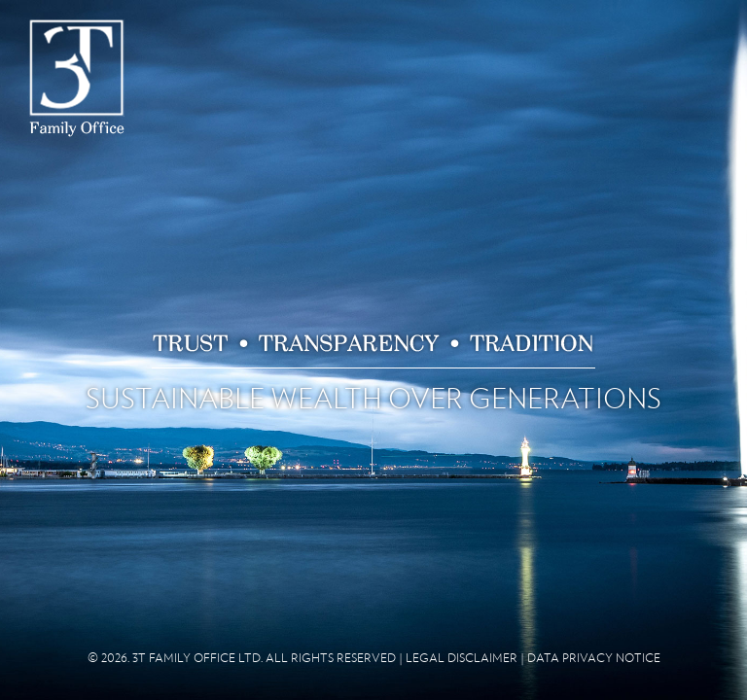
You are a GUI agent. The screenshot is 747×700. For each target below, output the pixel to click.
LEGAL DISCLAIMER (462, 658)
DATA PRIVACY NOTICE (594, 658)
